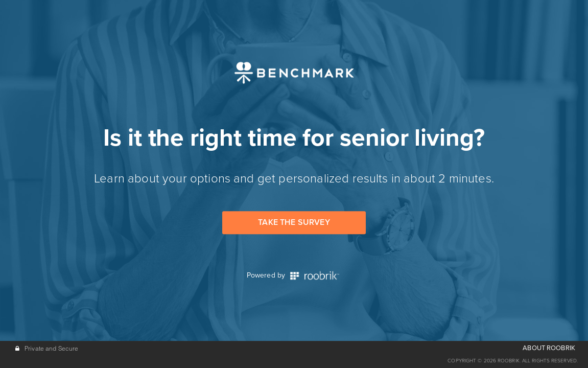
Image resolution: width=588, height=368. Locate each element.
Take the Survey (294, 222)
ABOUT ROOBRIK (549, 348)
